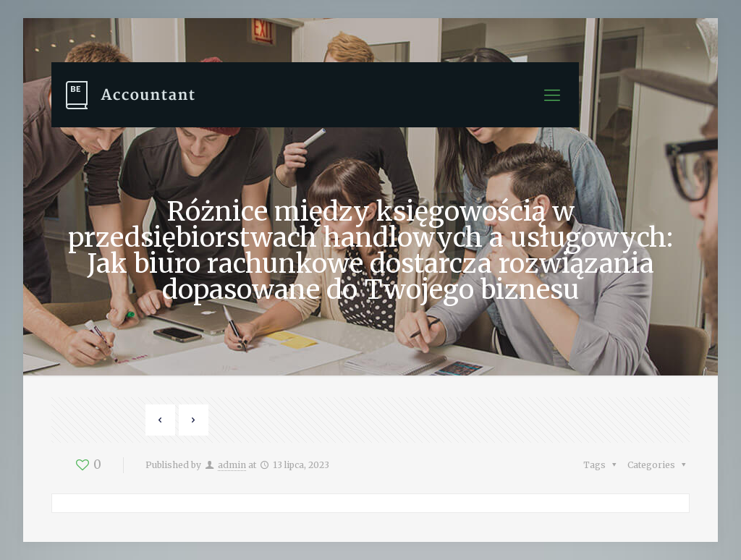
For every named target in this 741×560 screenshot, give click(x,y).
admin (232, 465)
